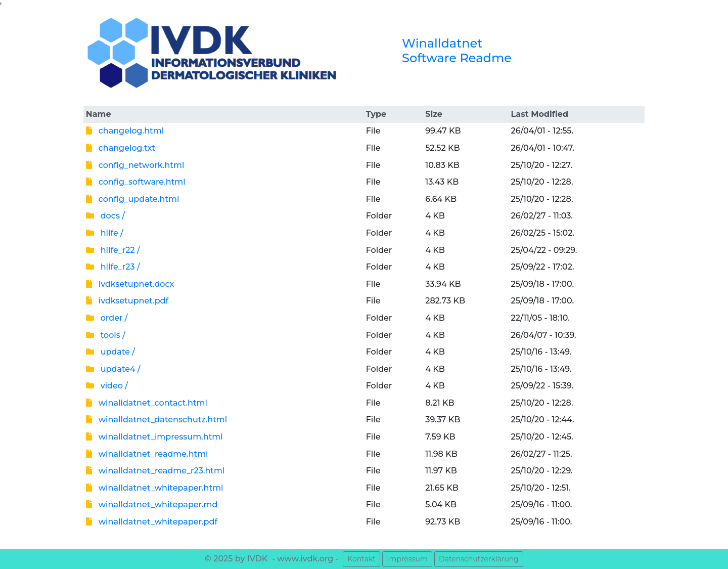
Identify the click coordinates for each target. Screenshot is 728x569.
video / (107, 386)
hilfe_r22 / (113, 250)
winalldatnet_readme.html (147, 454)
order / (107, 318)
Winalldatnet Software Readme (457, 51)
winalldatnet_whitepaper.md (152, 505)
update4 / (113, 369)
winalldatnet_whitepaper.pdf (152, 522)
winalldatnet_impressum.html (154, 437)
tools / (106, 335)
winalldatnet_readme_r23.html (155, 471)
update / (110, 352)
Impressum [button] (407, 559)
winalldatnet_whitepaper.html (155, 488)
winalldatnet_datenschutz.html (156, 420)
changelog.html (125, 131)
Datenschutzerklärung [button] (479, 559)
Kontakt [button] (361, 559)
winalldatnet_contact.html (147, 403)
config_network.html (135, 165)
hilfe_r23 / (113, 267)
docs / (105, 216)
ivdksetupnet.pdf (127, 301)
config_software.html (136, 182)
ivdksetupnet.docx (130, 284)
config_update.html (133, 199)
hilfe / (105, 233)
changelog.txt (121, 148)
